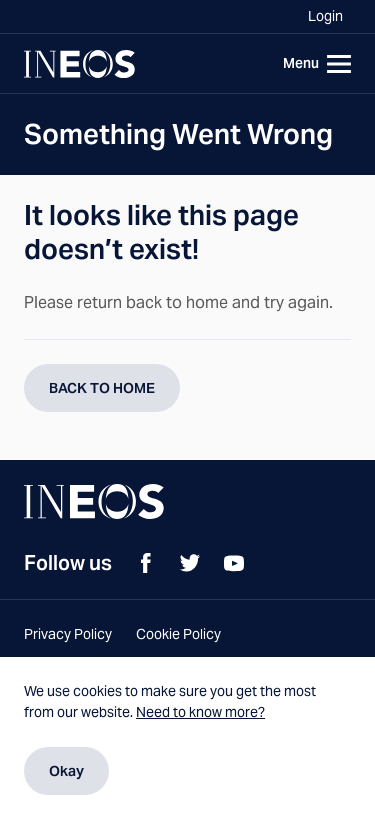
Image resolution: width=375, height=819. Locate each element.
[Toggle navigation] (313, 64)
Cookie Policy (178, 634)
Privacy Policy (68, 634)
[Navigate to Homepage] (79, 64)
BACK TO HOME (102, 388)
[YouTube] (234, 563)
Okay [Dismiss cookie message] (66, 771)
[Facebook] (146, 563)
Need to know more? (200, 712)
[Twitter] (190, 563)
